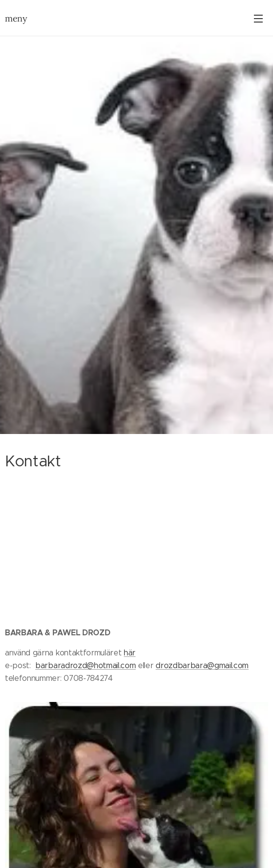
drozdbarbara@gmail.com (202, 665)
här (130, 653)
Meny (258, 19)
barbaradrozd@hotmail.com (85, 665)
